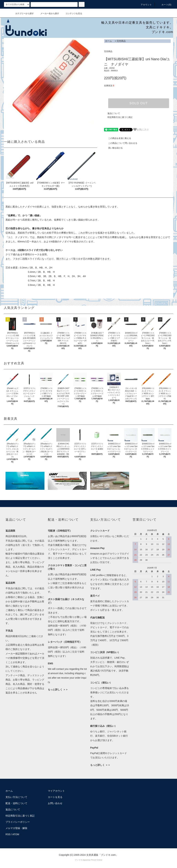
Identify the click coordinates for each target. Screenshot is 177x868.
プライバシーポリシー (18, 822)
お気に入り (141, 129)
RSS (8, 834)
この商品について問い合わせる (121, 143)
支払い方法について (16, 797)
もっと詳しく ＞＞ (58, 689)
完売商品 (121, 41)
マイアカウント (56, 791)
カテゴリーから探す (22, 13)
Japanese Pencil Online (92, 860)
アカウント (144, 5)
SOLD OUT (139, 103)
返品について (114, 113)
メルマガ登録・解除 (16, 828)
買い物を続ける (113, 148)
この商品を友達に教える (118, 138)
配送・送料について (16, 803)
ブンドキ (78, 860)
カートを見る (55, 797)
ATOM (16, 834)
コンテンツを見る (72, 13)
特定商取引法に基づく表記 (120, 117)
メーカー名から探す (48, 13)
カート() (164, 5)
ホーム (108, 41)
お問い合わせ (55, 803)
